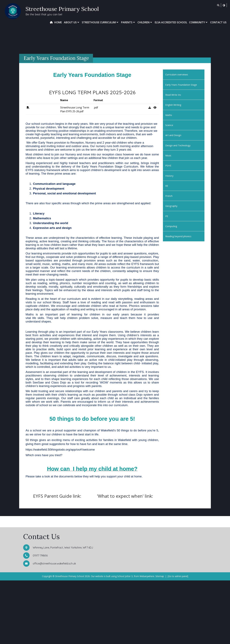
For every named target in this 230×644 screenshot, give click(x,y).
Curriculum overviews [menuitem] (177, 74)
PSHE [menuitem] (168, 165)
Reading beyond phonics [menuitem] (178, 236)
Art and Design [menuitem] (173, 135)
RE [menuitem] (167, 186)
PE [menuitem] (167, 216)
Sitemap (160, 640)
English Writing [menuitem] (173, 105)
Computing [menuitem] (171, 226)
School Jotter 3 (125, 640)
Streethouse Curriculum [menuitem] (100, 22)
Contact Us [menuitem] (218, 22)
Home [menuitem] (58, 22)
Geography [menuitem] (171, 206)
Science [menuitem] (169, 125)
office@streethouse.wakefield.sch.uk (54, 627)
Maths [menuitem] (169, 115)
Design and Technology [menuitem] (178, 145)
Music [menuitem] (168, 155)
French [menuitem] (169, 196)
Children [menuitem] (145, 22)
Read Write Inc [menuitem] (173, 95)
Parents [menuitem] (128, 22)
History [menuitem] (169, 176)
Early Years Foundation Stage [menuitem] (181, 85)
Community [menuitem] (199, 22)
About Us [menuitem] (72, 22)
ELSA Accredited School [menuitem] (171, 22)
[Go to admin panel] (178, 640)
